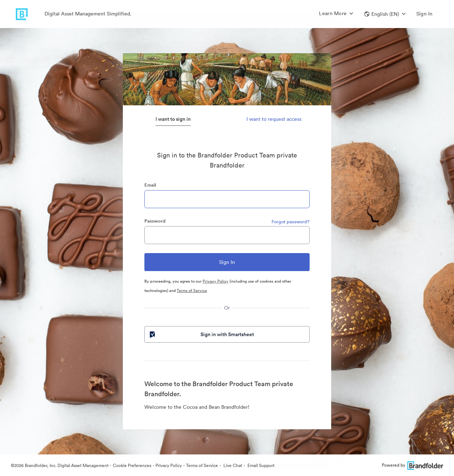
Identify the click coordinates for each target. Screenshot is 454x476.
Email (150, 185)
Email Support (260, 465)
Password (155, 221)
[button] (385, 14)
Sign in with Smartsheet (201, 334)
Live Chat (232, 465)
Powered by (413, 465)
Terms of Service (192, 290)
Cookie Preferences (132, 465)
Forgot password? (291, 222)
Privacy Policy (216, 281)
